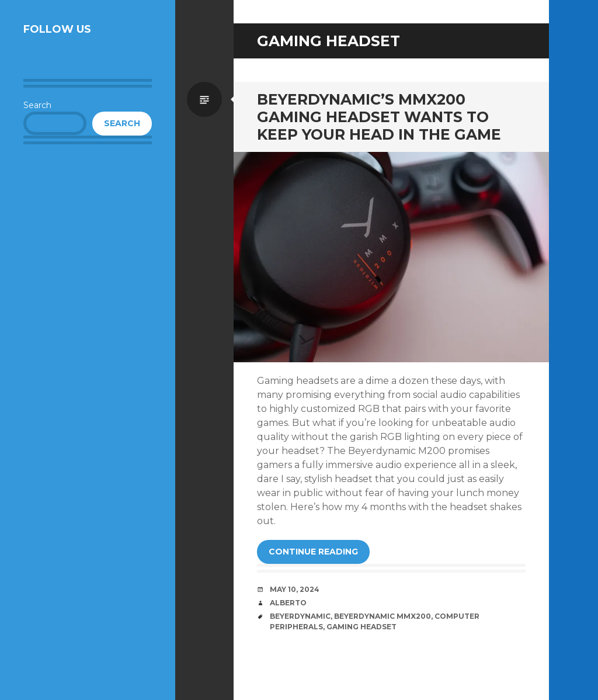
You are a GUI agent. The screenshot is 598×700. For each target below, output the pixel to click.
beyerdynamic (300, 616)
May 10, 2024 (295, 589)
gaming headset (361, 627)
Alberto (288, 603)
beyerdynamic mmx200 (383, 616)
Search (37, 105)
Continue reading (313, 552)
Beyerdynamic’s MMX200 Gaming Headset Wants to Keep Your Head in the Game (379, 117)
